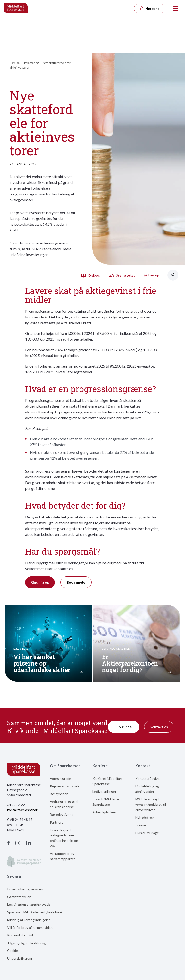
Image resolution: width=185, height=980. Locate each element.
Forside (15, 63)
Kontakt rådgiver (148, 778)
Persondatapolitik (21, 935)
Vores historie (61, 778)
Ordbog (90, 275)
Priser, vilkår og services (25, 889)
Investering (31, 63)
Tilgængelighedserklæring (27, 943)
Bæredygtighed (62, 815)
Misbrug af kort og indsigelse (29, 920)
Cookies (13, 951)
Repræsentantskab (64, 786)
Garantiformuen (19, 897)
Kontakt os (159, 727)
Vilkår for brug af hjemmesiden (30, 927)
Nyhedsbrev (144, 817)
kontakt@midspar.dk (22, 810)
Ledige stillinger (104, 791)
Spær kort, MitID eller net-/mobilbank (35, 912)
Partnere (57, 822)
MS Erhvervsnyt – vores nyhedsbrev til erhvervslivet (151, 804)
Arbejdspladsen (104, 812)
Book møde (76, 582)
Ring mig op (40, 582)
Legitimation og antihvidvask (29, 904)
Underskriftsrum (20, 958)
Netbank (149, 9)
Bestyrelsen (59, 794)
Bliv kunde (123, 727)
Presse (141, 825)
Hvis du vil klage (147, 833)
